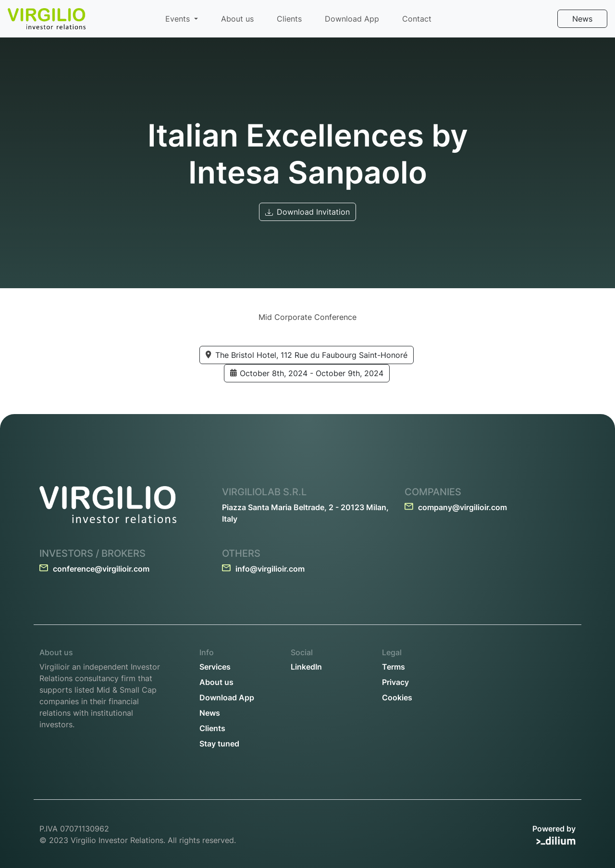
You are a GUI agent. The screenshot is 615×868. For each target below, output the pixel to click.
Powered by (554, 835)
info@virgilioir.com (263, 569)
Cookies (397, 697)
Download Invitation (307, 212)
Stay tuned (219, 744)
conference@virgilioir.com (94, 569)
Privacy (395, 682)
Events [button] (179, 19)
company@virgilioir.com (456, 507)
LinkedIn (306, 667)
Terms (394, 667)
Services (215, 667)
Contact (417, 19)
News (582, 19)
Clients (289, 19)
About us (237, 19)
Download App (352, 19)
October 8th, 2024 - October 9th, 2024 (307, 374)
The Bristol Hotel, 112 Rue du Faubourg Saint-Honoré (307, 355)
